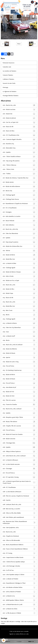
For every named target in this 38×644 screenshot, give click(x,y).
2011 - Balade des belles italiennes (19, 186)
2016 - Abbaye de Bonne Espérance (19, 451)
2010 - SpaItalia (19, 152)
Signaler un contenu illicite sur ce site (19, 634)
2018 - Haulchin (19, 500)
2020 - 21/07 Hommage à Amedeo (19, 566)
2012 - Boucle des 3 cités (19, 285)
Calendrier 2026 (7, 67)
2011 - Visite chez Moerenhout (19, 233)
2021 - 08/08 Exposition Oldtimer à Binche (19, 600)
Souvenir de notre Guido (9, 83)
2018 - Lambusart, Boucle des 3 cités (19, 504)
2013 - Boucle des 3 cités (19, 302)
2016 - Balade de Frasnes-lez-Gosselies (19, 434)
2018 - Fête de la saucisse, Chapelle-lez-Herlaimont (19, 496)
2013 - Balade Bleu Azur (19, 306)
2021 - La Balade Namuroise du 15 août (19, 605)
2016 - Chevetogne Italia (19, 443)
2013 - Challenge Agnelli (19, 319)
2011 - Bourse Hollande (19, 221)
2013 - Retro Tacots (19, 310)
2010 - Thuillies (19, 174)
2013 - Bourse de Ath (19, 298)
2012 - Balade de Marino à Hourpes (19, 272)
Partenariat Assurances (9, 63)
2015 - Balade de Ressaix (19, 379)
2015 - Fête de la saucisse (19, 400)
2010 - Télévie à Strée (19, 169)
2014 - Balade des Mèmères (19, 349)
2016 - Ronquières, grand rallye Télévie (19, 417)
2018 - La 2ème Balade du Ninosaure (19, 492)
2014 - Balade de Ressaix (19, 353)
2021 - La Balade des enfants (19, 609)
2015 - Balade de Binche (19, 375)
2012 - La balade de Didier (19, 263)
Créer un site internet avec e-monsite (19, 631)
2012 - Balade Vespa (19, 293)
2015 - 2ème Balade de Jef (19, 387)
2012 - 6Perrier (19, 251)
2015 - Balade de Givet (19, 396)
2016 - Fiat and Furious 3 (19, 430)
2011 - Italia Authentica (19, 225)
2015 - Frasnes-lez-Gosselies (19, 404)
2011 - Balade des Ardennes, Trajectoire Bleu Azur (19, 178)
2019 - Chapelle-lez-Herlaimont (19, 536)
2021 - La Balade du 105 (19, 596)
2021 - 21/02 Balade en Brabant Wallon (19, 587)
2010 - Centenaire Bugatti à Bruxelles (19, 139)
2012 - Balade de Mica (19, 289)
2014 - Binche (19, 340)
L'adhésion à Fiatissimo (8, 79)
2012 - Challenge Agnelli (19, 268)
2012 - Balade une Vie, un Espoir (19, 280)
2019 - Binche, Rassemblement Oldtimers (19, 545)
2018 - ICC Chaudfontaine (19, 487)
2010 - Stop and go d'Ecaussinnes (19, 161)
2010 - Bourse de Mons (19, 131)
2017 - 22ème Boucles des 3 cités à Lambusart (19, 456)
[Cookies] (4, 640)
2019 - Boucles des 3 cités (19, 532)
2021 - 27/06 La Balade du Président (19, 592)
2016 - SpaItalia (19, 447)
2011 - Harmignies (19, 212)
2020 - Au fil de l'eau (19, 570)
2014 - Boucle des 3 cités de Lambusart (19, 345)
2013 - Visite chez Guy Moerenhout (19, 328)
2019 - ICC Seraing (19, 553)
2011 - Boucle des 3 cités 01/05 (19, 229)
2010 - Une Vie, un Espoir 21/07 (19, 122)
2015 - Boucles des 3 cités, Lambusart (19, 409)
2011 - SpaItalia (19, 238)
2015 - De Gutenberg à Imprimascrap (19, 370)
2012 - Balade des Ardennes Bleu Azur (19, 246)
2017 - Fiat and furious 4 (19, 473)
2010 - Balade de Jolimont (19, 118)
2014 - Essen (19, 332)
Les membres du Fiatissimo (9, 71)
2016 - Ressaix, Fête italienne (19, 422)
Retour (19, 44)
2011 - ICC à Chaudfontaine (19, 208)
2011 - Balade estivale (19, 182)
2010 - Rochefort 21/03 (19, 144)
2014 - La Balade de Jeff (19, 336)
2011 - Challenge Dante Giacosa (19, 199)
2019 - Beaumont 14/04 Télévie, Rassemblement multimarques (19, 522)
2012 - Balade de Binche (19, 255)
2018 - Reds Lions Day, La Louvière (19, 509)
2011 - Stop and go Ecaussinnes (19, 242)
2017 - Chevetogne (19, 469)
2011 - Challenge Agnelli (19, 195)
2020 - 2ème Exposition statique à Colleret (19, 575)
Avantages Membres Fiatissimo (11, 96)
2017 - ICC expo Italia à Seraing (19, 477)
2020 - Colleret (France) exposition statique (19, 562)
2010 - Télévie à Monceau (19, 165)
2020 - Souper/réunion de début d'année (19, 557)
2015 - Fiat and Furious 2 (19, 383)
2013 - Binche (19, 315)
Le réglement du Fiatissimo (9, 92)
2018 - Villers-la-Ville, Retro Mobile (19, 513)
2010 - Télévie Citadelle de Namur (19, 157)
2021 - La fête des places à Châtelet (19, 613)
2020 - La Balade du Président (19, 579)
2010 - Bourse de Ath (19, 127)
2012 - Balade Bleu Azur (19, 259)
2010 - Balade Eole (19, 114)
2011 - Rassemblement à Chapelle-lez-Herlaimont (19, 204)
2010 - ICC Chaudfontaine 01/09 (19, 135)
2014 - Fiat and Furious (19, 366)
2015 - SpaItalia (19, 413)
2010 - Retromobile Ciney (19, 148)
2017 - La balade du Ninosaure (19, 460)
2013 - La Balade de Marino (19, 323)
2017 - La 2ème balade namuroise (19, 464)
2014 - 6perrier (19, 357)
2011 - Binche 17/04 (19, 191)
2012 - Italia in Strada (19, 276)
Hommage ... (6, 87)
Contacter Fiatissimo (8, 75)
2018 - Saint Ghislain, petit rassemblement (19, 517)
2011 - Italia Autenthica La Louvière (19, 216)
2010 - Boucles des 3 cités (19, 105)
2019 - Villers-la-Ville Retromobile (19, 540)
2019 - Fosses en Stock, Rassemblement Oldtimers (19, 549)
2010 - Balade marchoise (19, 110)
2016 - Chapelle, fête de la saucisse (19, 426)
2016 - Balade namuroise (19, 439)
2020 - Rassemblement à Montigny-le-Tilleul (19, 583)
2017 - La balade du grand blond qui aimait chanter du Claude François (19, 482)
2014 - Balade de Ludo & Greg (19, 362)
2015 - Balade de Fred (19, 392)
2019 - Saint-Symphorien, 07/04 (19, 528)
